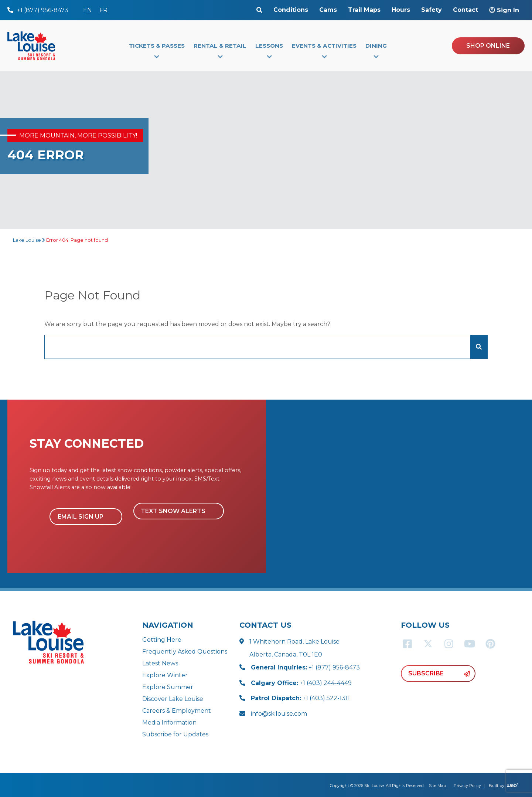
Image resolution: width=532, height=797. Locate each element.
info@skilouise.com (279, 714)
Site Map (437, 786)
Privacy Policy (467, 786)
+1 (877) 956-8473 (305, 667)
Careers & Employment (177, 711)
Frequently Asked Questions (185, 652)
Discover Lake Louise (173, 699)
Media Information (169, 723)
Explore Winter (165, 675)
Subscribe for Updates (175, 734)
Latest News (160, 663)
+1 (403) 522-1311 (300, 698)
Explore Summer (168, 687)
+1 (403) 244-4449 (301, 683)
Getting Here (162, 640)
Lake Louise (27, 240)
